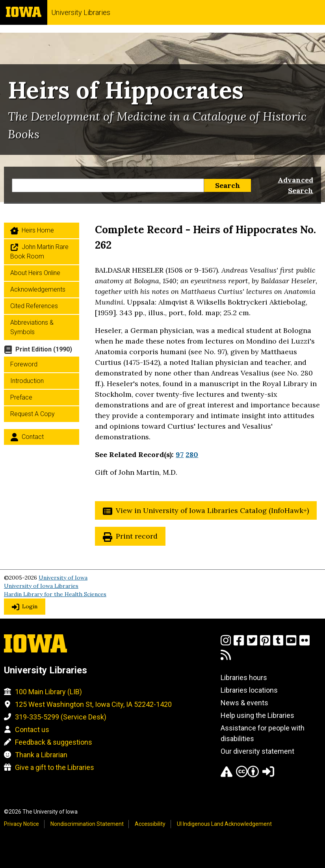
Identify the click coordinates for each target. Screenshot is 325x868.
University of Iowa (63, 578)
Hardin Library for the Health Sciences (55, 594)
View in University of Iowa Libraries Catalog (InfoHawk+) (212, 510)
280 (192, 454)
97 (180, 454)
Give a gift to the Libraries (55, 767)
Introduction (27, 381)
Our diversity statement (257, 751)
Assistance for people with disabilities (263, 733)
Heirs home (38, 230)
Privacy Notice (21, 824)
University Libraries (81, 12)
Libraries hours (244, 677)
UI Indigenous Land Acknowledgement (224, 824)
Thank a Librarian (41, 755)
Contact (33, 437)
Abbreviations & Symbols (32, 327)
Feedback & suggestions (54, 742)
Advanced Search (295, 185)
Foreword (24, 364)
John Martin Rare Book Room (39, 252)
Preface (21, 397)
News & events (244, 703)
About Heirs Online (35, 273)
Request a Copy (32, 414)
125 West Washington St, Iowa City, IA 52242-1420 (93, 704)
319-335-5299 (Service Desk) (61, 717)
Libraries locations (249, 690)
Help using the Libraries (257, 715)
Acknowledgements (38, 289)
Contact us (32, 730)
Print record (137, 536)
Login (30, 606)
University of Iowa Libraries (41, 586)
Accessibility (150, 824)
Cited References (34, 306)
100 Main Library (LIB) (48, 692)
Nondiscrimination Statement (87, 824)
